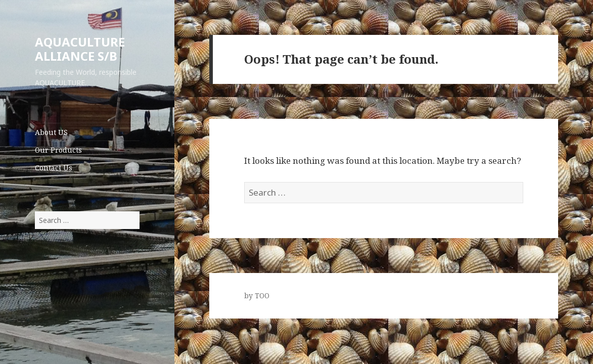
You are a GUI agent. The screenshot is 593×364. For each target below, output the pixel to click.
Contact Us (54, 168)
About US (51, 132)
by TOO (257, 295)
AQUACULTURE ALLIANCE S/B (80, 49)
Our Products (58, 150)
